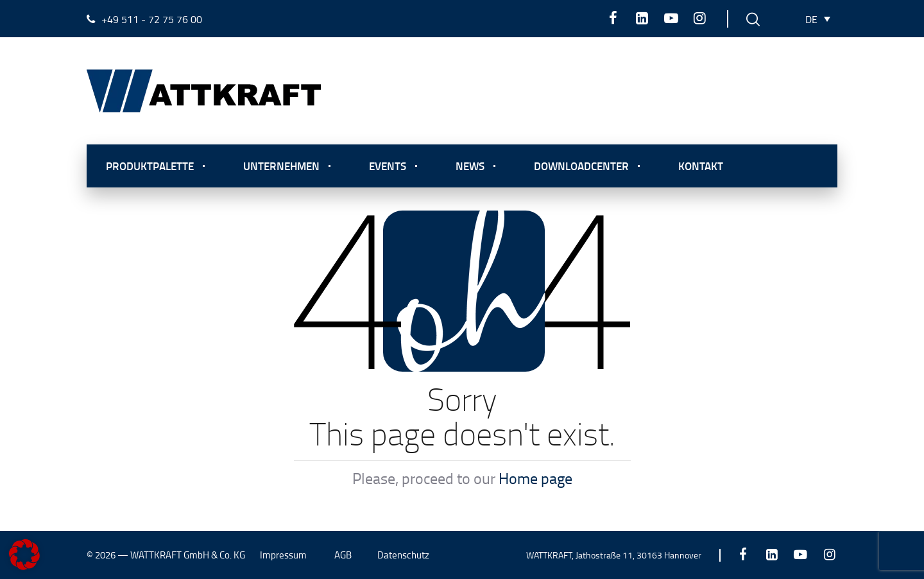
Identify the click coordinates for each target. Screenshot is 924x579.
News (470, 166)
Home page (535, 478)
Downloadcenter (581, 166)
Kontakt (701, 166)
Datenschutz (403, 555)
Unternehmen (281, 166)
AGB (343, 555)
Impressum (283, 555)
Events (388, 166)
